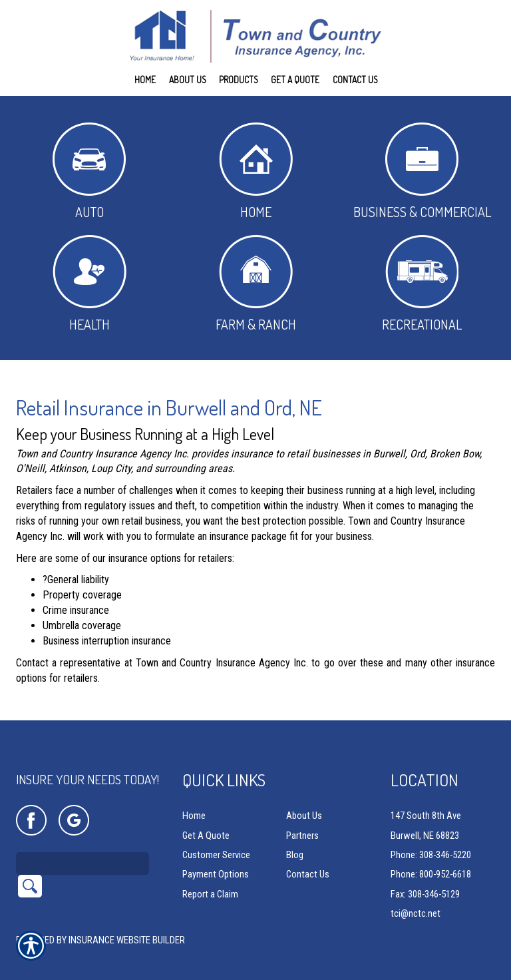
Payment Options (216, 857)
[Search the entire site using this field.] (83, 846)
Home (256, 171)
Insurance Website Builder (127, 923)
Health (89, 284)
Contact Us (308, 857)
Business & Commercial (422, 171)
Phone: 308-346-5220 (431, 838)
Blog (295, 838)
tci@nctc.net (416, 896)
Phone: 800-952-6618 (431, 857)
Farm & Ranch (256, 284)
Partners (302, 818)
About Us (304, 798)
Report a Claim (210, 877)
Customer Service (216, 838)
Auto (89, 171)
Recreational (422, 284)
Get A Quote (206, 818)
